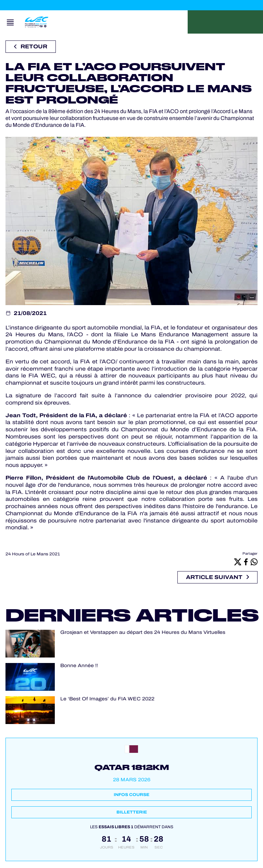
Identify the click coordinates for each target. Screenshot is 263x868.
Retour (31, 46)
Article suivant (217, 577)
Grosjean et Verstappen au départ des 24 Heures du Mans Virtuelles (143, 632)
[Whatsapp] (254, 562)
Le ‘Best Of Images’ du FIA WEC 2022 (107, 699)
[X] (238, 562)
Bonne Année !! (79, 666)
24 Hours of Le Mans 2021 (33, 554)
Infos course (131, 795)
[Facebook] (246, 562)
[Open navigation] (10, 22)
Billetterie (132, 812)
